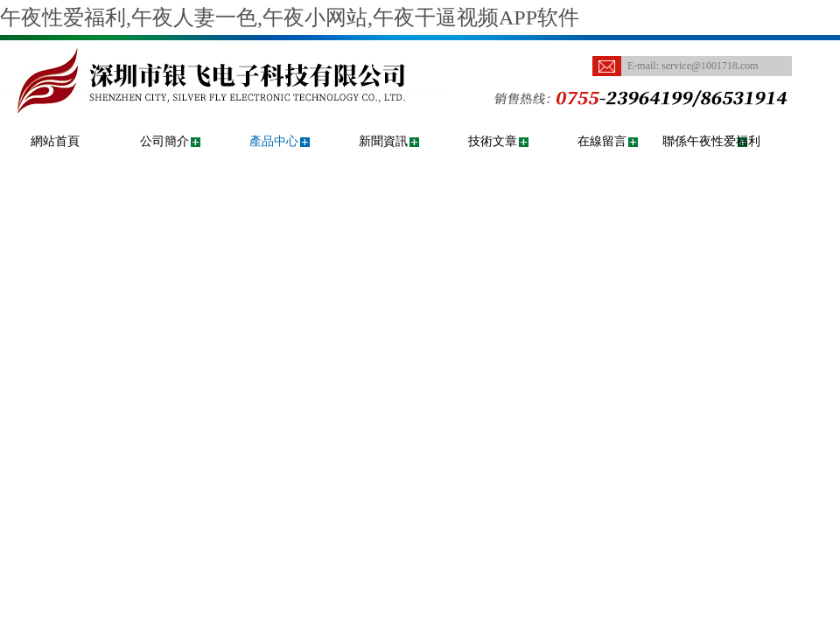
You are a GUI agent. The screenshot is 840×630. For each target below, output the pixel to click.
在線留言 (602, 141)
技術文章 (493, 141)
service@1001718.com (710, 66)
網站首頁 (55, 141)
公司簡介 (164, 141)
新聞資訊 (383, 141)
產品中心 (274, 141)
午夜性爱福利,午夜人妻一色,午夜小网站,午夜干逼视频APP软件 (290, 17)
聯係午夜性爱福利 (711, 141)
